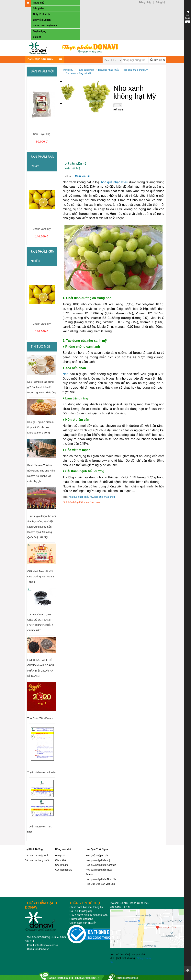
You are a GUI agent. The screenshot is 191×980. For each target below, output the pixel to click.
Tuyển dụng (40, 31)
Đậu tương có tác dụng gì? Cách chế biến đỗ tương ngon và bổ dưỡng (42, 387)
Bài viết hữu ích (42, 20)
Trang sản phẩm (86, 70)
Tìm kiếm (157, 60)
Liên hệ (37, 37)
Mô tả (68, 176)
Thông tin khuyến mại (45, 26)
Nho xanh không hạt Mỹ (78, 73)
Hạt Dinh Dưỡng (34, 849)
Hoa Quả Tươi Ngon (97, 849)
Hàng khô (60, 856)
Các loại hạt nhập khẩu (37, 856)
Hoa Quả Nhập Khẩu (97, 856)
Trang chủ (39, 3)
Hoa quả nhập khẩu (109, 70)
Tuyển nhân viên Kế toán (41, 772)
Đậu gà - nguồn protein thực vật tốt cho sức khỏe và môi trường (40, 427)
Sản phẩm (39, 8)
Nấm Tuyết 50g (42, 134)
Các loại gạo (62, 865)
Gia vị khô (61, 860)
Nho (66, 374)
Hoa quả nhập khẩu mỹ (98, 860)
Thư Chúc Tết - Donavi (40, 718)
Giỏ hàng (188, 17)
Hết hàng (118, 110)
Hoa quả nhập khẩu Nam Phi (101, 879)
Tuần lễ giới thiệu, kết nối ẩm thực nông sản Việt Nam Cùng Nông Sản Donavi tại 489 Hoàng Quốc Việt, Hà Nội (42, 527)
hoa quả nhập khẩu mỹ (81, 497)
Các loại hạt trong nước (37, 860)
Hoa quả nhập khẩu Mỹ (135, 70)
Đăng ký (160, 2)
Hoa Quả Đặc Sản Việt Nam (101, 884)
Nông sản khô (63, 849)
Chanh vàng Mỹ (42, 229)
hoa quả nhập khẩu (115, 182)
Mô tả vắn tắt (82, 176)
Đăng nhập (145, 2)
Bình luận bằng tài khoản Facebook (81, 502)
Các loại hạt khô (64, 870)
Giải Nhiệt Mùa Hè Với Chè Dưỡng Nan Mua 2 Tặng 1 (41, 577)
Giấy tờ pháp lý (41, 14)
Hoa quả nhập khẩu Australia (101, 865)
